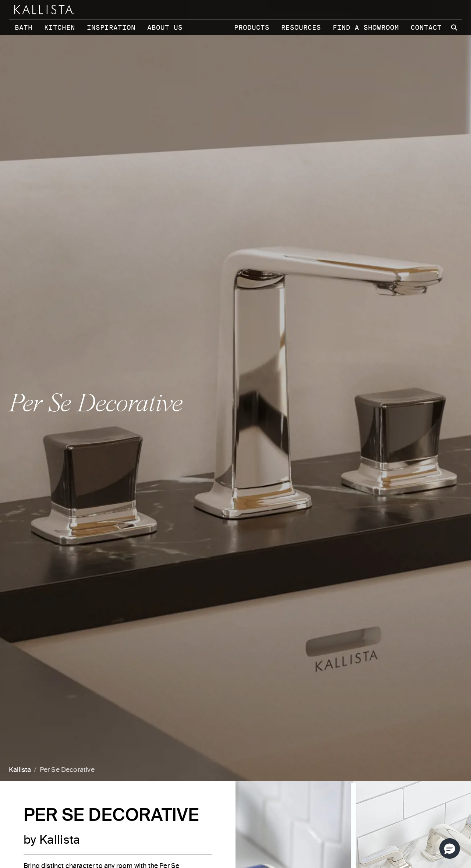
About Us (165, 27)
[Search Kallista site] (455, 28)
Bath (24, 27)
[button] (450, 848)
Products (252, 27)
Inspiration (111, 27)
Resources (301, 27)
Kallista (20, 770)
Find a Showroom (366, 27)
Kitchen (60, 27)
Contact (426, 27)
